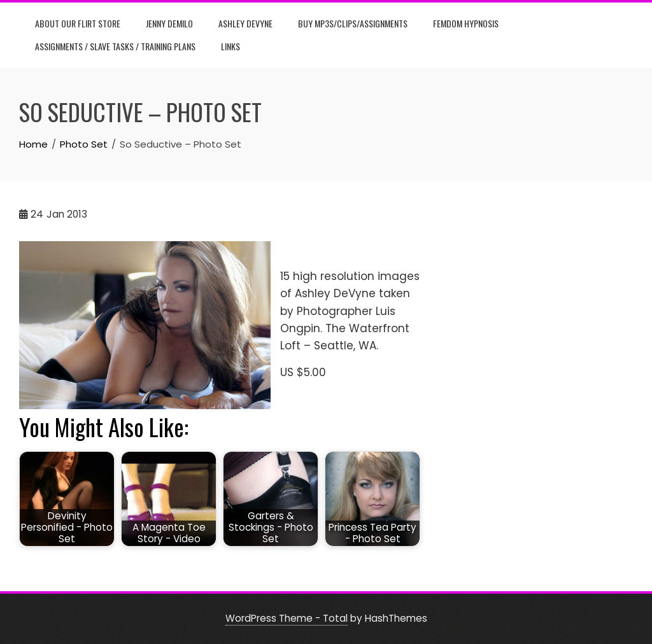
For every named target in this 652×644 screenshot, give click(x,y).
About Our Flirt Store (78, 23)
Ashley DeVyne (245, 23)
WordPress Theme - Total (287, 618)
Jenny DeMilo (169, 23)
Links (230, 46)
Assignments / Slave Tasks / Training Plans (115, 46)
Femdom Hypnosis (466, 23)
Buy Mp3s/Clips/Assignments (353, 23)
